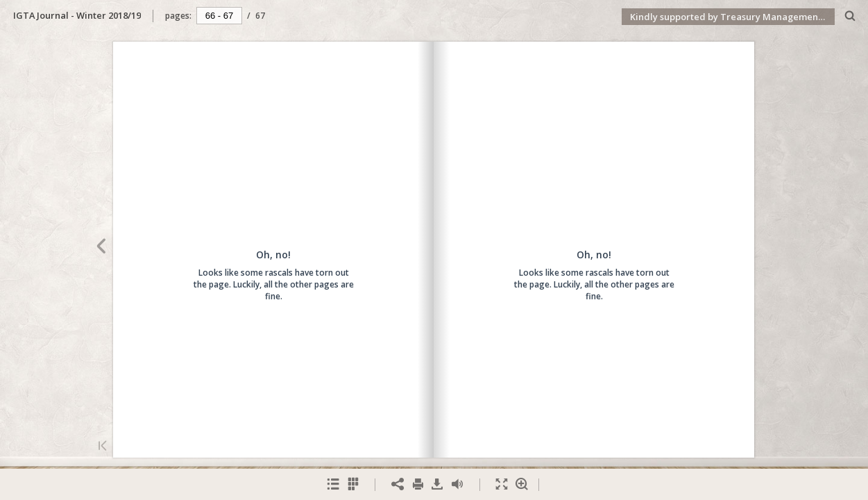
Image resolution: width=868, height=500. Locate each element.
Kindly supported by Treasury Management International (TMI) (732, 17)
